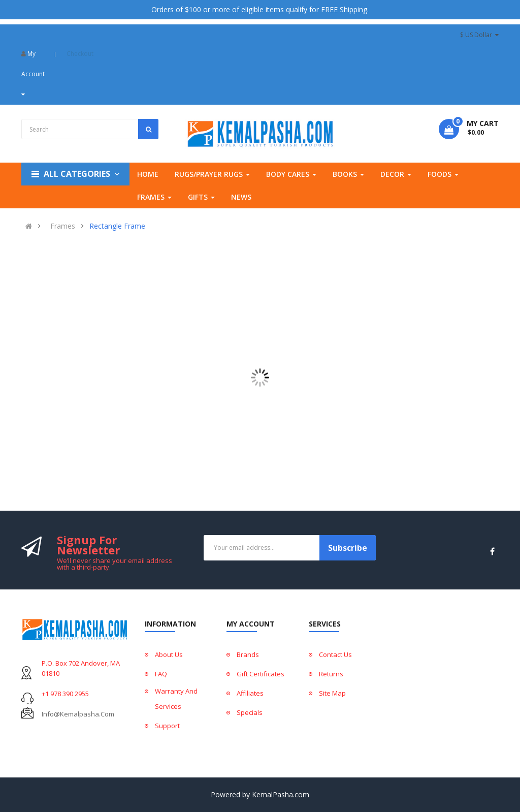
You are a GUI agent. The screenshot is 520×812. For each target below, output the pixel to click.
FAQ (161, 674)
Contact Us (335, 654)
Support (167, 726)
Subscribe (348, 548)
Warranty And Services (176, 699)
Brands (248, 654)
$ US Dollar (479, 35)
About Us (169, 654)
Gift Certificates (261, 674)
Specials (250, 712)
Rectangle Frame (117, 226)
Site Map (332, 693)
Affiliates (250, 693)
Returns (331, 674)
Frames (63, 226)
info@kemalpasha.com (78, 714)
